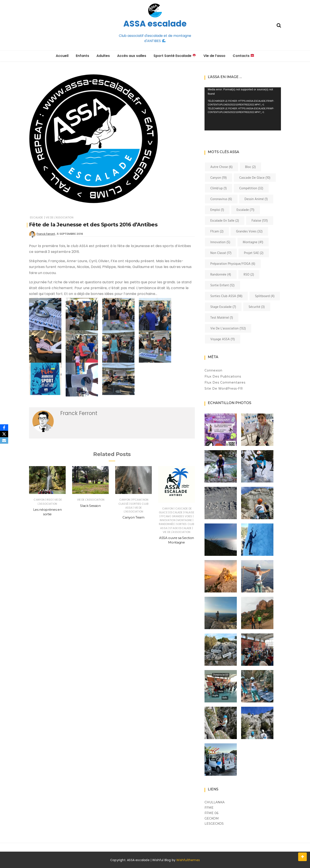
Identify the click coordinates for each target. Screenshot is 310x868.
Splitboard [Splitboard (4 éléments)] (265, 296)
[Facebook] (4, 428)
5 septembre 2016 (70, 234)
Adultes (103, 56)
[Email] (4, 440)
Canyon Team (133, 517)
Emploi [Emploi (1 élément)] (217, 210)
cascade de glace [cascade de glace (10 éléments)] (255, 178)
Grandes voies (182, 516)
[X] (4, 434)
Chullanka (215, 802)
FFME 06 (211, 813)
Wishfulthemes (188, 860)
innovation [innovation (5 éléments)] (220, 242)
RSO (49, 500)
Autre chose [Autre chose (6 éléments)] (222, 167)
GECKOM (212, 818)
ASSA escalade (155, 24)
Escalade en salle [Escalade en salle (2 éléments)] (225, 221)
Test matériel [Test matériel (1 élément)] (222, 318)
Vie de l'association (60, 217)
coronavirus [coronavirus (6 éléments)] (221, 199)
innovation (168, 520)
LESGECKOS (214, 824)
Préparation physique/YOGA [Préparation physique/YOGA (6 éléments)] (233, 264)
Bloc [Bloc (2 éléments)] (251, 167)
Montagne (185, 520)
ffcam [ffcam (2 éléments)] (217, 232)
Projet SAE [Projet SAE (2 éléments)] (254, 253)
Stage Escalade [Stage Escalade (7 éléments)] (223, 307)
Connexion (213, 370)
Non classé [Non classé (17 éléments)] (221, 253)
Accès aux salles (132, 56)
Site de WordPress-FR (224, 389)
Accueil (62, 56)
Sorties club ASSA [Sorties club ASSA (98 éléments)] (226, 296)
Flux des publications (223, 376)
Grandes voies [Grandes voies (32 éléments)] (249, 232)
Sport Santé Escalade (175, 56)
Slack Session (90, 506)
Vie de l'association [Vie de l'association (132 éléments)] (228, 329)
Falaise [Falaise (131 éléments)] (260, 221)
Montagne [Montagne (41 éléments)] (253, 242)
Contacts (243, 56)
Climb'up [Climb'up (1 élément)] (219, 188)
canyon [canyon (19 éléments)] (219, 178)
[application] (243, 109)
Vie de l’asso (214, 56)
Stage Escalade (180, 528)
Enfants (82, 56)
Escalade (36, 217)
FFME (209, 808)
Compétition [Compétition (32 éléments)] (251, 188)
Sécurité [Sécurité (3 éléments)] (257, 307)
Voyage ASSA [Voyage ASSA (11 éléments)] (223, 339)
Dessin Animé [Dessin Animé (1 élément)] (256, 199)
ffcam (137, 500)
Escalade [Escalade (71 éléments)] (246, 210)
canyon (39, 500)
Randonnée (166, 524)
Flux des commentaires (225, 382)
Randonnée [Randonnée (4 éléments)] (221, 275)
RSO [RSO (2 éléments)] (249, 275)
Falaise (189, 512)
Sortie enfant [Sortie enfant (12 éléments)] (222, 285)
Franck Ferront (46, 234)
